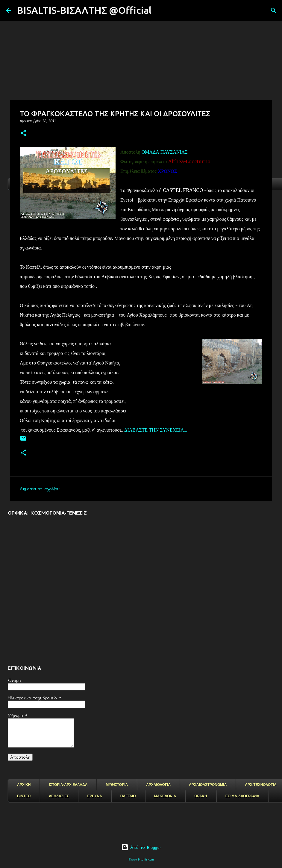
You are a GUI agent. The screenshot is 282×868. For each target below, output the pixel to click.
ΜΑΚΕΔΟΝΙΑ (165, 796)
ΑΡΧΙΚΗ (24, 785)
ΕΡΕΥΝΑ (94, 796)
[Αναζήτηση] (160, 10)
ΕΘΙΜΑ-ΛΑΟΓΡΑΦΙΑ (242, 796)
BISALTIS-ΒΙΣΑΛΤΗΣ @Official (84, 10)
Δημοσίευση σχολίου (40, 489)
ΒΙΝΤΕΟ (24, 796)
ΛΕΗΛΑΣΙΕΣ (59, 796)
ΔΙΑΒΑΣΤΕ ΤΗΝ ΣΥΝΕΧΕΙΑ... (156, 430)
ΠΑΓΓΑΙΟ (128, 796)
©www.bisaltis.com (141, 859)
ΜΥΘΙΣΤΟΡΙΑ (117, 785)
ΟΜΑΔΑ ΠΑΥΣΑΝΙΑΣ (165, 152)
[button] (23, 133)
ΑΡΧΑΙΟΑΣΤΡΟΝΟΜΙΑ (208, 785)
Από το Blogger (141, 847)
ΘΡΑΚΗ (201, 796)
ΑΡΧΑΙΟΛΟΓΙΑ (158, 785)
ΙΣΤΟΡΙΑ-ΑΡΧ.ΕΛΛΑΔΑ (68, 785)
